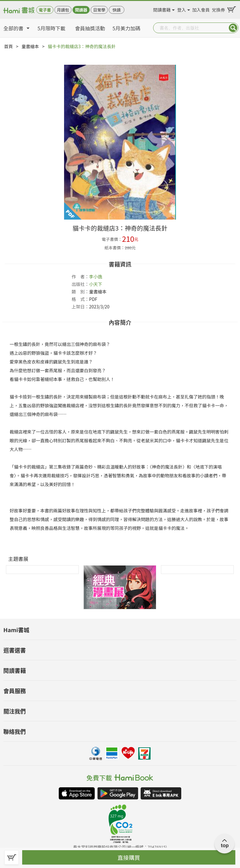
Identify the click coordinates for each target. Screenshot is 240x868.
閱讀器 (81, 10)
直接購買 (129, 857)
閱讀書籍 (162, 9)
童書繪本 (30, 46)
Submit (233, 28)
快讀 (117, 10)
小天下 (96, 284)
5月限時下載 (51, 28)
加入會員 (201, 9)
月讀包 (63, 10)
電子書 (45, 10)
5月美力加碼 (126, 28)
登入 (182, 9)
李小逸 (96, 277)
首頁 (8, 46)
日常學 (99, 10)
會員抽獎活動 (90, 28)
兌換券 (218, 9)
